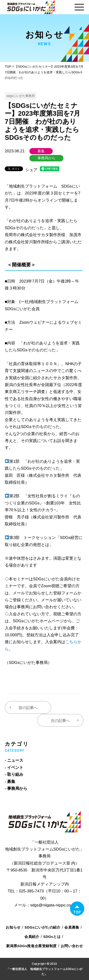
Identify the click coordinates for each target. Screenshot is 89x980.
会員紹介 (32, 937)
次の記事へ (60, 721)
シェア (31, 170)
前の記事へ (28, 708)
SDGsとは (52, 937)
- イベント (14, 768)
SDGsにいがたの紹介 (43, 927)
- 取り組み (14, 774)
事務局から (46, 158)
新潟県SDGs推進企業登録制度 (31, 946)
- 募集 (10, 782)
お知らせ (13, 927)
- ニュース (14, 760)
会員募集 (72, 927)
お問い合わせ (72, 946)
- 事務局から (16, 788)
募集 (41, 151)
